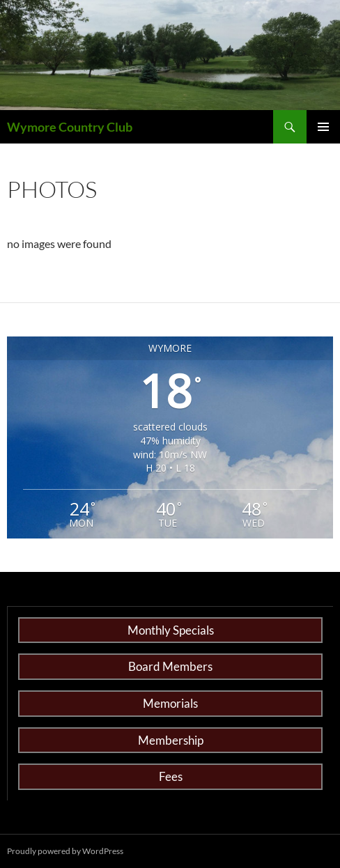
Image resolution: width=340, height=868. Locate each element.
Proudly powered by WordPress (65, 851)
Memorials (170, 703)
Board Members (170, 666)
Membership (171, 740)
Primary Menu (323, 127)
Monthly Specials (171, 630)
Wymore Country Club (70, 127)
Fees (171, 776)
